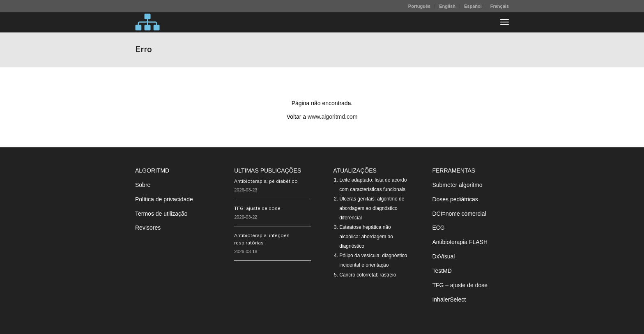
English (447, 6)
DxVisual (443, 256)
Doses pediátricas (455, 199)
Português (419, 6)
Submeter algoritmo (457, 185)
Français (500, 6)
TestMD (442, 271)
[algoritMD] (147, 22)
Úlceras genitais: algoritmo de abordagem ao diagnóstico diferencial (372, 208)
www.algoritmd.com (332, 117)
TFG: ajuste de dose (257, 208)
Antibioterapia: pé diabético (266, 181)
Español (473, 6)
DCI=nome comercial (459, 214)
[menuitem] (420, 6)
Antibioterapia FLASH (460, 242)
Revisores (148, 228)
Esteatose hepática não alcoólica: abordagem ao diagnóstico (366, 237)
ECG (438, 228)
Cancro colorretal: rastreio (368, 275)
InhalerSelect (449, 299)
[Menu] (505, 22)
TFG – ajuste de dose (460, 285)
